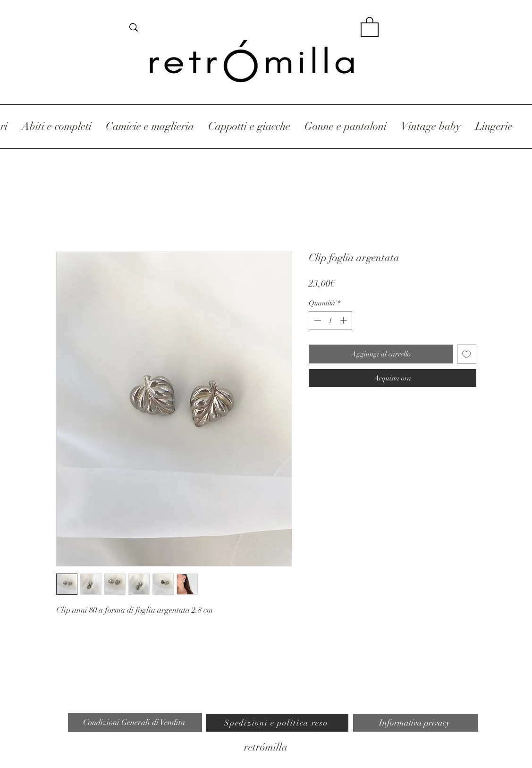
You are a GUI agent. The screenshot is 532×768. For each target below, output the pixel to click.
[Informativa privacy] (416, 723)
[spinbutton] (330, 320)
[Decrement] (317, 320)
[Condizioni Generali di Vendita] (135, 722)
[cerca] (241, 27)
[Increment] (344, 320)
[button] (370, 26)
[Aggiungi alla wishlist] (467, 354)
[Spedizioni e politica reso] (277, 723)
